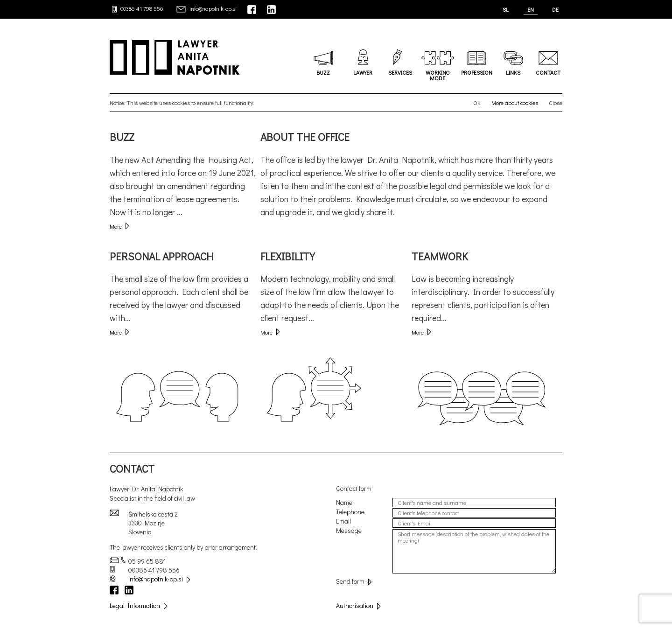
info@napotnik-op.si (213, 8)
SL (506, 9)
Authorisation (358, 605)
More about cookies (515, 103)
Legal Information (139, 605)
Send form (354, 581)
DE (555, 9)
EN (531, 9)
